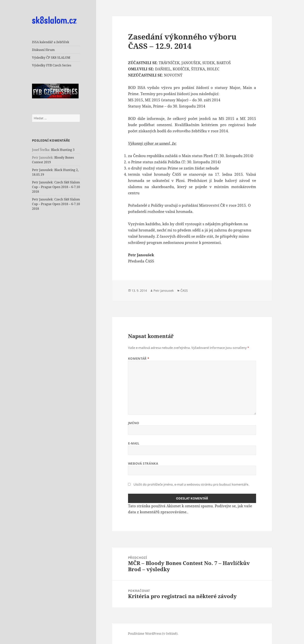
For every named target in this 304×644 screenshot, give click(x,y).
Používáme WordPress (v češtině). (153, 634)
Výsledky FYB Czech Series (52, 65)
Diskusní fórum (43, 50)
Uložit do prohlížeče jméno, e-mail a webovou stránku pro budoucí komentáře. (191, 484)
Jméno (134, 423)
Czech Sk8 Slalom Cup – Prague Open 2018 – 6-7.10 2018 (56, 187)
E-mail (134, 443)
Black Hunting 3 (63, 150)
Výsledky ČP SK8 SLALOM (51, 58)
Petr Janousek (164, 291)
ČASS (184, 291)
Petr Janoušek (42, 170)
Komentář (139, 359)
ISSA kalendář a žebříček (51, 42)
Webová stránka (143, 463)
